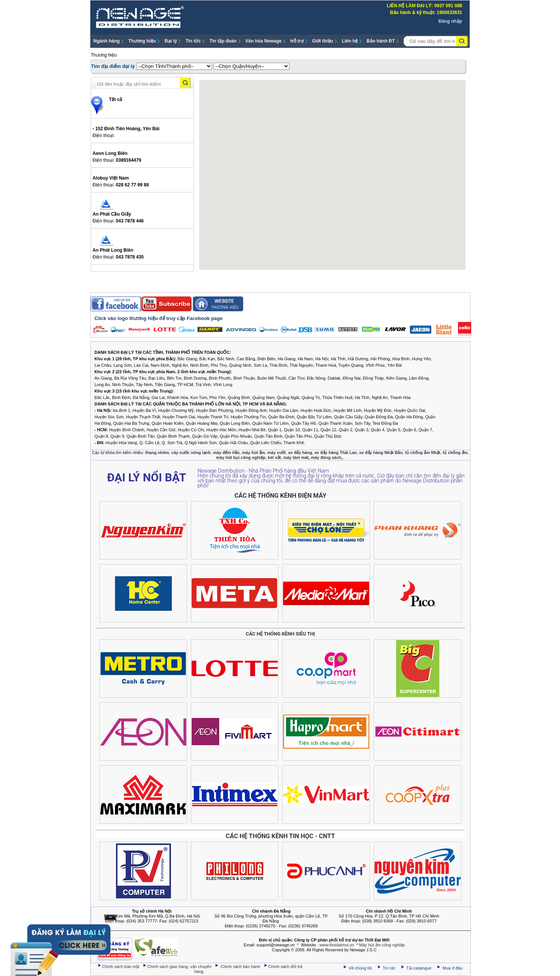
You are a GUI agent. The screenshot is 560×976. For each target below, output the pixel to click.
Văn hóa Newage (263, 41)
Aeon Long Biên (110, 153)
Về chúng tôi (360, 968)
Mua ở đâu (452, 968)
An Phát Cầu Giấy (112, 214)
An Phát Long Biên (113, 250)
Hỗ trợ (297, 41)
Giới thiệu (323, 41)
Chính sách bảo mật (121, 967)
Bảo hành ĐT (381, 41)
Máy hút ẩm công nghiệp (382, 945)
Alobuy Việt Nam (111, 178)
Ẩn (110, 917)
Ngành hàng (106, 41)
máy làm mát (296, 457)
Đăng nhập (450, 21)
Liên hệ (350, 41)
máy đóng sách (326, 457)
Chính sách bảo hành (241, 967)
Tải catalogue (419, 968)
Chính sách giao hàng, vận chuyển (180, 967)
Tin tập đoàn (223, 41)
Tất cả (116, 99)
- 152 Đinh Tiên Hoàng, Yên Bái (126, 129)
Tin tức (193, 41)
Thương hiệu (142, 41)
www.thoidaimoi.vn (337, 945)
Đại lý (171, 41)
